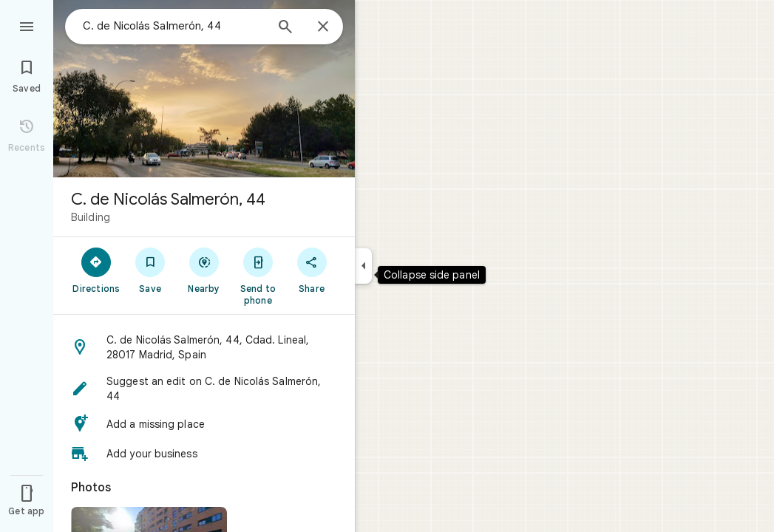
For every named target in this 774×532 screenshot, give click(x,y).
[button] (204, 347)
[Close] (323, 27)
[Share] (312, 270)
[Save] (150, 270)
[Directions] (96, 270)
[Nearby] (204, 270)
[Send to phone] (258, 276)
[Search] (285, 28)
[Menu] (27, 25)
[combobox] (174, 26)
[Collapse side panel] (363, 266)
